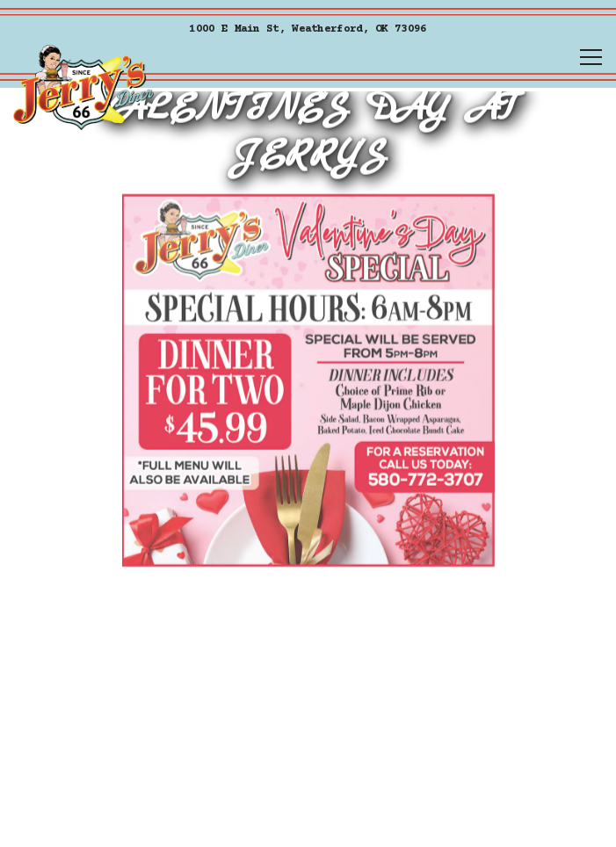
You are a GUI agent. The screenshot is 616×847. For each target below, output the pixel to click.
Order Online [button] (308, 764)
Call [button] (308, 819)
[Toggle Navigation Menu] (591, 57)
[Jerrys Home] (83, 87)
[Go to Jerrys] (308, 29)
